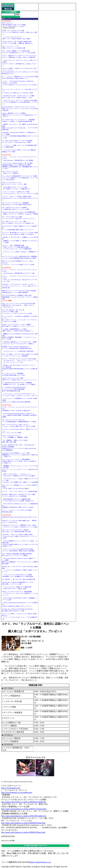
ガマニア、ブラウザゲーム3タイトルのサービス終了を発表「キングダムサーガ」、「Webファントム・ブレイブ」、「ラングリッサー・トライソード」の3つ (20, 361)
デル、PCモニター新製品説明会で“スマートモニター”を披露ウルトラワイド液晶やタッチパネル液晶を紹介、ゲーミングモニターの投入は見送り (20, 178)
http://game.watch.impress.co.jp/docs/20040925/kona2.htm (23, 823)
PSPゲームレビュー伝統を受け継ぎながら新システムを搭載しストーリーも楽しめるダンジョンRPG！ (14, 25)
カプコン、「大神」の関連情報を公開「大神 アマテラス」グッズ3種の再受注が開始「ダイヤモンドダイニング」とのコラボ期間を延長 (17, 247)
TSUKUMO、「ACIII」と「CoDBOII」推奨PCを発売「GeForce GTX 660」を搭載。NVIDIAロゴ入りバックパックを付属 (20, 536)
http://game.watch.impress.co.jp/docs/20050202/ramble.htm (24, 802)
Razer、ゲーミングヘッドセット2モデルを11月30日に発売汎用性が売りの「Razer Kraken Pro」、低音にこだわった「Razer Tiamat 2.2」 (19, 305)
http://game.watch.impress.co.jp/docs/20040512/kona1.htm (23, 832)
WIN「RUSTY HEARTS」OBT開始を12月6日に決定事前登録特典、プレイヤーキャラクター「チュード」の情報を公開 (20, 297)
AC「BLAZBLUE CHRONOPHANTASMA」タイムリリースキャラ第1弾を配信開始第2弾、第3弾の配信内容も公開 (15, 389)
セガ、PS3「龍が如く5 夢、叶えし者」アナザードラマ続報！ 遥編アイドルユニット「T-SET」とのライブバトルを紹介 (17, 312)
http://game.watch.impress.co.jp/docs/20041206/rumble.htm (24, 816)
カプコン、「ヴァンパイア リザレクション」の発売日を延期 (20, 491)
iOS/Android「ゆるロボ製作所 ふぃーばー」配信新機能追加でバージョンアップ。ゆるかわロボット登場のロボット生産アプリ (20, 455)
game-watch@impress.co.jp (40, 862)
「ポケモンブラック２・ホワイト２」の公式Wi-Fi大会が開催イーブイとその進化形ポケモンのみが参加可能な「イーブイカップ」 (20, 102)
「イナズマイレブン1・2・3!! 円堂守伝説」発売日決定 (18, 351)
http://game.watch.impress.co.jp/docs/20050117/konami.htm (24, 809)
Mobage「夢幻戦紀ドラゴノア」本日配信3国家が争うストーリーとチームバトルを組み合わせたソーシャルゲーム (20, 115)
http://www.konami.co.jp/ (11, 788)
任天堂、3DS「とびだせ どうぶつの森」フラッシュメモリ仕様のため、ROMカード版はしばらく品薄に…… (20, 32)
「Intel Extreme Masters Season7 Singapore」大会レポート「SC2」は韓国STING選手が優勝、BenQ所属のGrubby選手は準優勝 (20, 415)
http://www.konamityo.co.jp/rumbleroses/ (17, 792)
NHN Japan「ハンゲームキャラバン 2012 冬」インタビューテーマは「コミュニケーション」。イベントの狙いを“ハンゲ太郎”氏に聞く (20, 286)
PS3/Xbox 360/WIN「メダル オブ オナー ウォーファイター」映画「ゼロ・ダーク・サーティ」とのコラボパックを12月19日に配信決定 (20, 109)
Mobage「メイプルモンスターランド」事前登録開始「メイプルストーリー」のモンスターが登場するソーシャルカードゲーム (20, 593)
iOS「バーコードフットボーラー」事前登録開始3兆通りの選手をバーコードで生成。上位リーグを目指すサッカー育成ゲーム (20, 461)
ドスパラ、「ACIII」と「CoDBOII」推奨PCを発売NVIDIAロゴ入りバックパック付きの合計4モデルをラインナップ (20, 198)
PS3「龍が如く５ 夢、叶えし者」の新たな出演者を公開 (18, 579)
